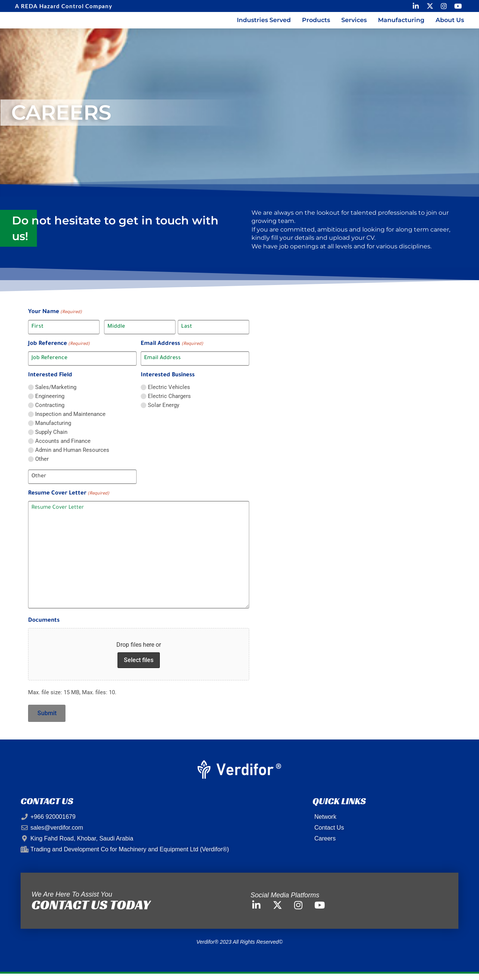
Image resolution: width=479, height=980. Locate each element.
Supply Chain (51, 439)
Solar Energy (164, 412)
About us (450, 24)
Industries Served (264, 24)
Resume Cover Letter (69, 501)
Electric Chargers (169, 403)
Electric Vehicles (169, 394)
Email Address (172, 352)
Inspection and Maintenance (70, 421)
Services (354, 24)
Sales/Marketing (56, 394)
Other (42, 466)
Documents (44, 628)
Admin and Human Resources (72, 457)
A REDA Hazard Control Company (64, 6)
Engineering (50, 403)
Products (316, 24)
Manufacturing (401, 24)
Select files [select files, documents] (139, 667)
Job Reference (59, 352)
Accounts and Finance (63, 448)
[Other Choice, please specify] (82, 484)
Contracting (50, 412)
